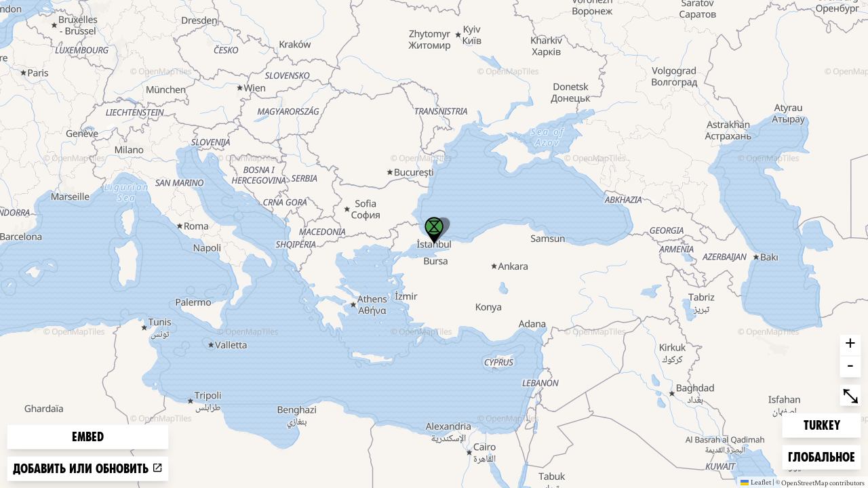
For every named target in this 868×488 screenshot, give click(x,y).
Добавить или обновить (88, 469)
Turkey (825, 424)
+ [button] (850, 345)
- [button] (850, 367)
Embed (88, 437)
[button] (434, 230)
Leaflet (756, 482)
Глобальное (821, 456)
